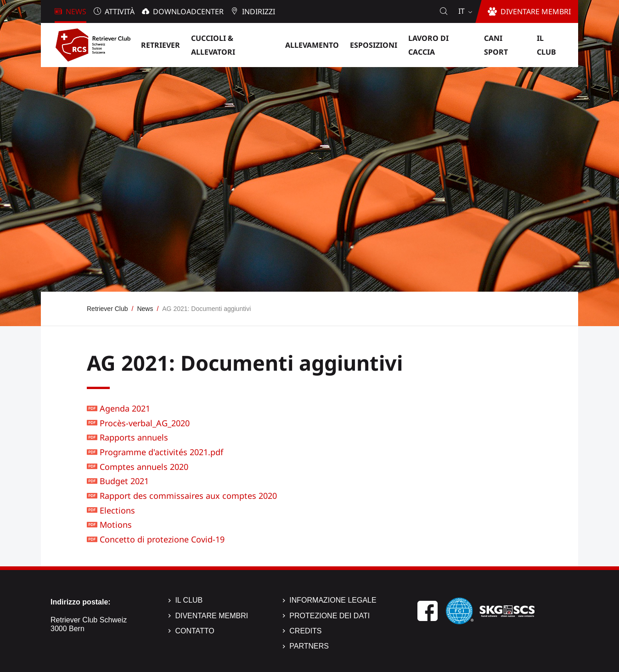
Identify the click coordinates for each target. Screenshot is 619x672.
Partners (309, 646)
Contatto (194, 631)
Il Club (189, 600)
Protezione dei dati (329, 616)
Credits (305, 631)
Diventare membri (211, 616)
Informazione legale (333, 600)
